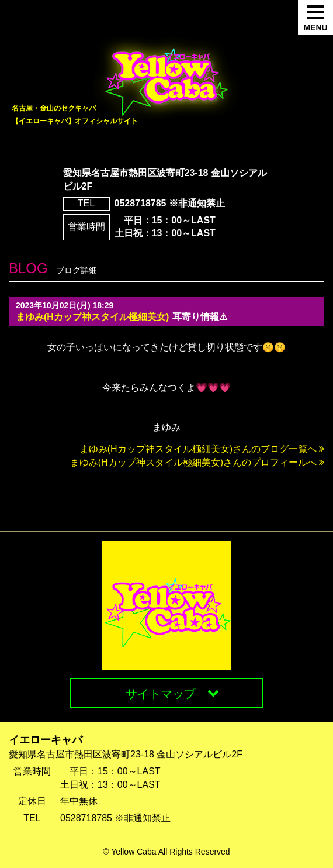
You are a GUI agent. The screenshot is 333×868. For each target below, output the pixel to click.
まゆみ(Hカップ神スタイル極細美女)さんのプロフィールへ (197, 462)
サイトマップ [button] (172, 693)
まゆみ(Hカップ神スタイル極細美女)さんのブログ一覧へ (202, 449)
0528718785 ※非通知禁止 (170, 203)
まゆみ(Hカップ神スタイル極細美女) (92, 317)
